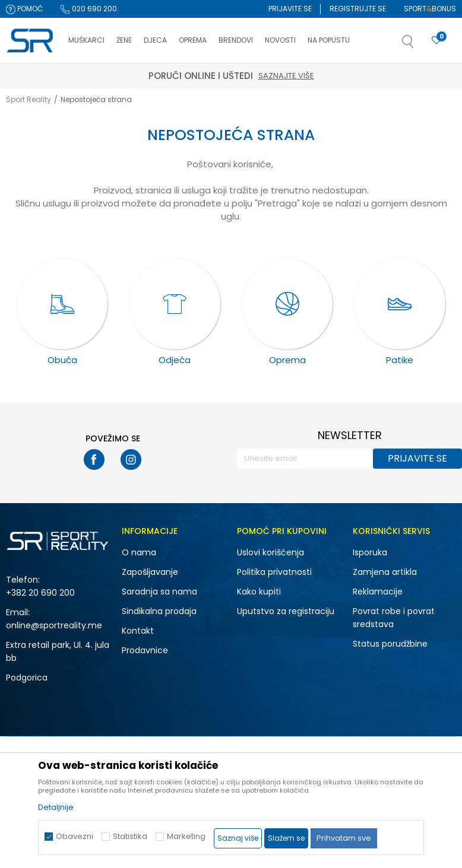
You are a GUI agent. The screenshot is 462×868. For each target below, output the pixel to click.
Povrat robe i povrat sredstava (394, 618)
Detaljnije (56, 807)
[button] (420, 45)
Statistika (130, 836)
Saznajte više (286, 76)
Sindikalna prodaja (159, 611)
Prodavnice (145, 650)
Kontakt (138, 631)
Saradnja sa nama (159, 592)
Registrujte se (358, 9)
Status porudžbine (390, 644)
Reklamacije (378, 592)
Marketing (186, 836)
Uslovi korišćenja (270, 552)
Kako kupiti (259, 592)
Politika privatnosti (274, 572)
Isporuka (370, 552)
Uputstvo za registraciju (286, 611)
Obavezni (75, 836)
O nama (139, 552)
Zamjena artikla (385, 572)
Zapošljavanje (150, 572)
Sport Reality (29, 99)
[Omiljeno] (436, 41)
